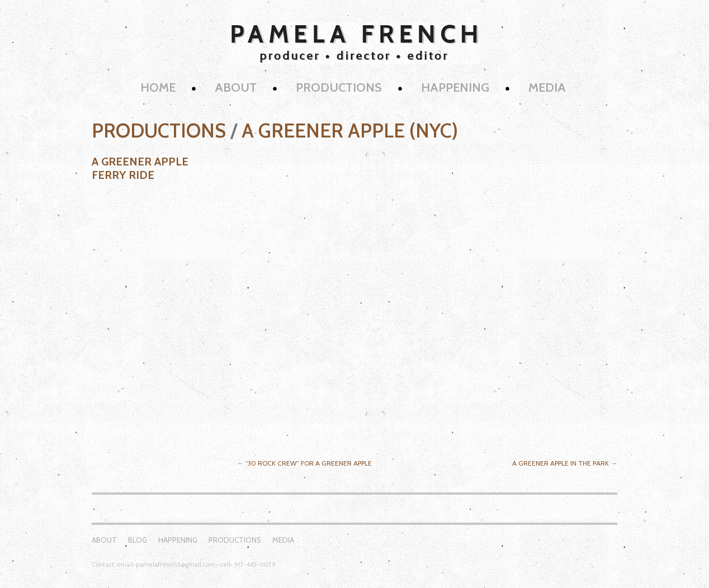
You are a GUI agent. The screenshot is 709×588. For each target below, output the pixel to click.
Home (158, 87)
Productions (339, 87)
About (236, 87)
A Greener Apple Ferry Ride (140, 168)
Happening (455, 87)
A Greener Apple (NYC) (350, 131)
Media (547, 87)
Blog (138, 540)
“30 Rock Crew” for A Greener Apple (309, 463)
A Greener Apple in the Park (561, 463)
